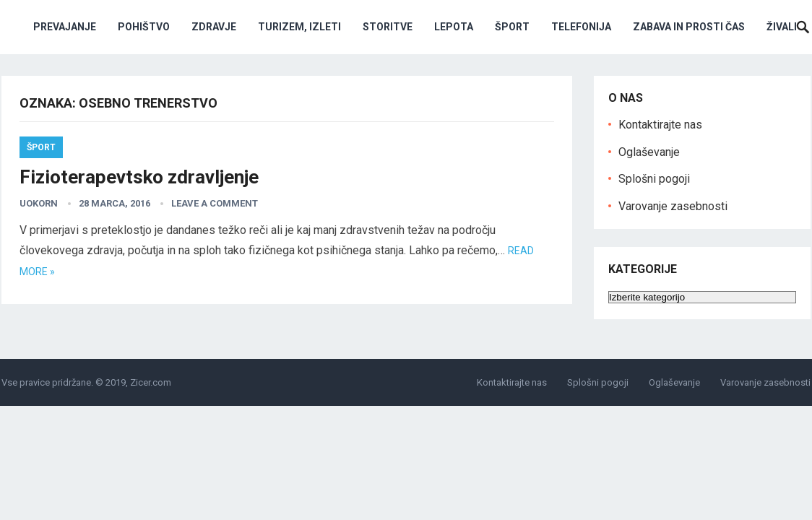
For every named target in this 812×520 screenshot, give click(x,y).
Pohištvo (144, 27)
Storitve (388, 27)
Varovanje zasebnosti (673, 206)
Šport (512, 27)
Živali (782, 27)
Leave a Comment (215, 203)
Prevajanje (65, 27)
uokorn (39, 203)
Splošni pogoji (654, 179)
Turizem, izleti (299, 27)
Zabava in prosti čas (689, 27)
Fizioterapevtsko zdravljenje (139, 177)
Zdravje (214, 27)
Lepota (454, 27)
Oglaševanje (649, 152)
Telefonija (581, 27)
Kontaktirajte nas (660, 125)
